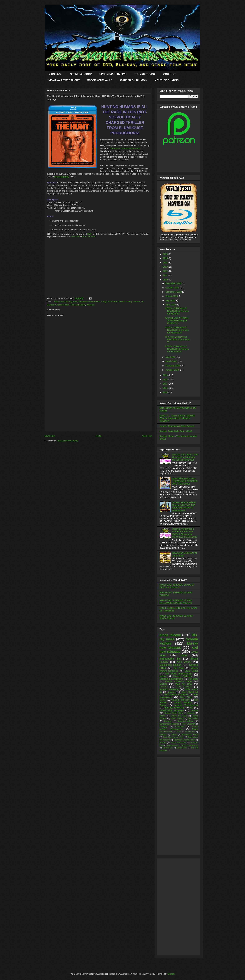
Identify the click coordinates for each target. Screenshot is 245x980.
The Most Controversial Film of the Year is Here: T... (178, 340)
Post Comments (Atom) (68, 441)
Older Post (147, 436)
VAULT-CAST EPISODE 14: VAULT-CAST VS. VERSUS (177, 586)
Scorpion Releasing (169, 689)
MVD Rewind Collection (176, 695)
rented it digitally (62, 177)
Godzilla (195, 710)
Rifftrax (163, 742)
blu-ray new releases (179, 645)
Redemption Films (190, 735)
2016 (166, 388)
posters (172, 692)
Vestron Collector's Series (179, 681)
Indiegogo (164, 727)
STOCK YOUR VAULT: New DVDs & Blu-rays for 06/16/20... (177, 311)
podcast (163, 735)
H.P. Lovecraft (189, 724)
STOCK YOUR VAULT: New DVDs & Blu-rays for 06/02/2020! (177, 349)
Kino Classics (184, 687)
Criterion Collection (183, 676)
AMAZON (75, 237)
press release (63, 305)
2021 (166, 275)
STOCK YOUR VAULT (100, 80)
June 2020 (171, 305)
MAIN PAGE (55, 74)
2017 (166, 384)
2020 (166, 280)
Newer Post (50, 436)
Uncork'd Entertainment (186, 705)
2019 (166, 375)
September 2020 (174, 292)
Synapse (191, 713)
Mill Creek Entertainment (179, 674)
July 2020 (170, 300)
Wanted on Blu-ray (180, 700)
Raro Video (193, 718)
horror (184, 655)
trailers (163, 676)
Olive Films (186, 697)
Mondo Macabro (183, 702)
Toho (179, 732)
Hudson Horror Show (173, 713)
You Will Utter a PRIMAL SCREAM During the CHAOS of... (177, 321)
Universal (91, 305)
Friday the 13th (179, 716)
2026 (166, 254)
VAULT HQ (169, 74)
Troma (163, 705)
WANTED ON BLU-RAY (134, 80)
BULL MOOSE (89, 237)
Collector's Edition (170, 665)
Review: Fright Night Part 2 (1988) (176, 431)
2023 (166, 267)
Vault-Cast (190, 732)
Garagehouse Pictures (169, 724)
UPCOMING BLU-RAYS (113, 74)
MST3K (163, 684)
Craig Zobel (106, 302)
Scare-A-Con (168, 748)
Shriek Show (182, 748)
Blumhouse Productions (89, 302)
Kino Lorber (184, 662)
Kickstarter (180, 727)
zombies (164, 687)
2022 (166, 271)
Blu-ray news (71, 302)
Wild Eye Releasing (174, 708)
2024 (166, 263)
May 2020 (171, 357)
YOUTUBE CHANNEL (167, 80)
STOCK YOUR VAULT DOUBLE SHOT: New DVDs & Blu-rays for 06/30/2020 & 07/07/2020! (185, 533)
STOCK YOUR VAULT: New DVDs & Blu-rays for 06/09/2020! (177, 330)
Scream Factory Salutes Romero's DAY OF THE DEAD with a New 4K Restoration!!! (184, 506)
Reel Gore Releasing (190, 745)
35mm (162, 716)
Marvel (163, 700)
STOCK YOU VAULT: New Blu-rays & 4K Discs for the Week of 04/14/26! (185, 457)
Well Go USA (184, 684)
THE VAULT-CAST (145, 74)
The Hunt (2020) (78, 305)
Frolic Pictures (177, 718)
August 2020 (172, 296)
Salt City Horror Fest (173, 737)
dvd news (179, 668)
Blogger (171, 974)
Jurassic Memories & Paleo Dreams (177, 426)
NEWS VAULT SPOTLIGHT (64, 80)
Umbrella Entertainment (171, 679)
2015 (166, 392)
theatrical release (186, 721)
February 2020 (173, 366)
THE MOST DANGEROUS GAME (125, 148)
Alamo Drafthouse (178, 742)
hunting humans (133, 302)
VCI (191, 708)
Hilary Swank (119, 302)
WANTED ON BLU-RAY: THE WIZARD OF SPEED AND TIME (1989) (185, 481)
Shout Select (191, 671)
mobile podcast (173, 745)
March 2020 (172, 361)
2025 (166, 258)
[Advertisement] (98, 409)
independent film (170, 659)
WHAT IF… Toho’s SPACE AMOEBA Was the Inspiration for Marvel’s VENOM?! (177, 418)
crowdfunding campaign (172, 710)
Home (99, 436)
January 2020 (172, 370)
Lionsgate (193, 679)
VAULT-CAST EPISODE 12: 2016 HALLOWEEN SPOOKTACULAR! (176, 602)
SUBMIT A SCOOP (81, 74)
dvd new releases (179, 650)
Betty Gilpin (59, 302)
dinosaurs (168, 721)
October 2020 (172, 288)
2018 (166, 380)
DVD (89, 234)
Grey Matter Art (190, 692)
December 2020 (174, 283)
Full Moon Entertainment (184, 740)
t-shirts (174, 735)
